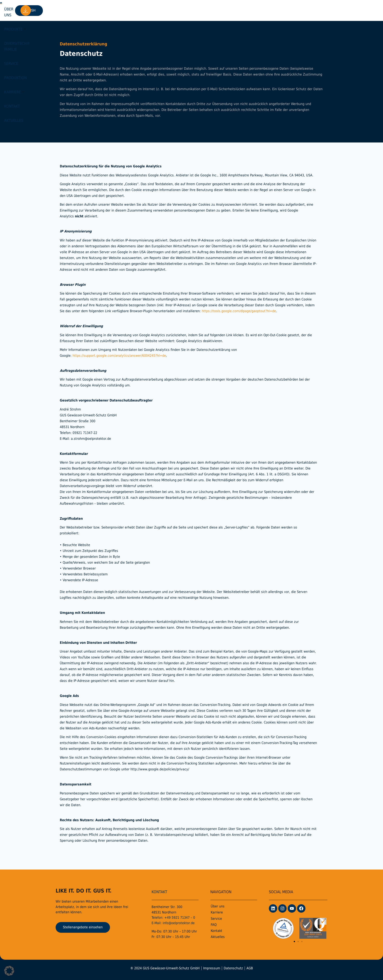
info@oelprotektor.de (179, 923)
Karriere (205, 10)
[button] (294, 942)
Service (157, 10)
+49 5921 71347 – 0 (180, 918)
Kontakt (228, 10)
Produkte (90, 10)
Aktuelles (250, 10)
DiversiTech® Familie (126, 10)
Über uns (66, 10)
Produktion (179, 10)
